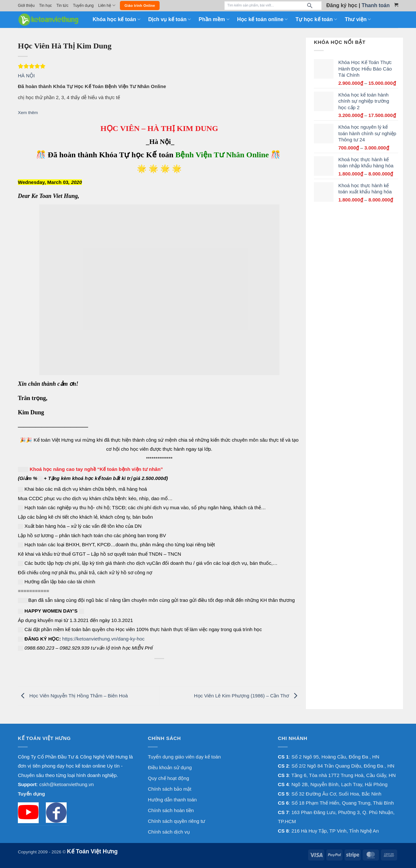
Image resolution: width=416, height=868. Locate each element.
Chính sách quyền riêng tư (176, 821)
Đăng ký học (342, 5)
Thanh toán (376, 5)
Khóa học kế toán (117, 19)
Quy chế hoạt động (169, 778)
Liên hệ (107, 5)
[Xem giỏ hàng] (396, 5)
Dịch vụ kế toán (169, 19)
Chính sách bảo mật (170, 789)
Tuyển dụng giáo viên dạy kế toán (184, 757)
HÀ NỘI (26, 76)
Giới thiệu (26, 6)
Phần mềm (214, 19)
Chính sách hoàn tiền (171, 810)
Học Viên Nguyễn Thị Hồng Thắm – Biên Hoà (73, 696)
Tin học (45, 6)
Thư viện (358, 19)
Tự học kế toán (316, 19)
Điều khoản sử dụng (170, 767)
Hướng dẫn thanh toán (172, 800)
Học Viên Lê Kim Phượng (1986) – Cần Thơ (247, 696)
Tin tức (63, 6)
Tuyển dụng (84, 6)
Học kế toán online (263, 19)
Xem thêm (28, 113)
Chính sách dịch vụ (169, 832)
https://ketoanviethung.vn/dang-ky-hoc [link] (103, 639)
